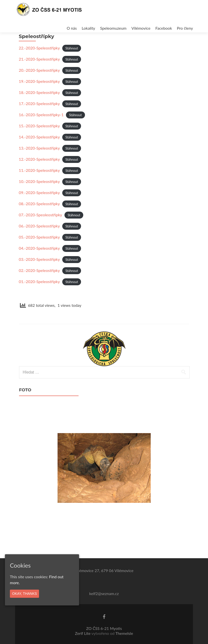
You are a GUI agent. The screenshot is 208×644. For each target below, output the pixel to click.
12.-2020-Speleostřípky (39, 173)
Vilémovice (141, 28)
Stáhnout (72, 62)
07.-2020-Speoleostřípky (40, 228)
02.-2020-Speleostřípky (39, 284)
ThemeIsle (124, 633)
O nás (72, 28)
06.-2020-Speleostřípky (39, 239)
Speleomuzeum (113, 28)
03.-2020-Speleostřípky (39, 273)
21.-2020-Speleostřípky (39, 73)
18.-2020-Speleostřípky (39, 106)
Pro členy (185, 28)
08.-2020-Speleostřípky (39, 217)
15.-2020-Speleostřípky (39, 139)
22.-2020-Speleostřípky (39, 61)
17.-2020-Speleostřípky (39, 117)
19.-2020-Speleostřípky (39, 95)
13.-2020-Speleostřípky (39, 162)
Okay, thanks (24, 594)
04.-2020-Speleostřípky (39, 262)
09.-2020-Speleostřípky (39, 206)
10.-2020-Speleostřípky (39, 195)
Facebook (164, 28)
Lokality (88, 28)
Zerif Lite (83, 633)
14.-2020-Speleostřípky (39, 150)
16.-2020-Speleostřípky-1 (41, 128)
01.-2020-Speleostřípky (39, 295)
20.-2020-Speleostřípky (39, 84)
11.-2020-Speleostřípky (39, 184)
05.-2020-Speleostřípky (39, 251)
